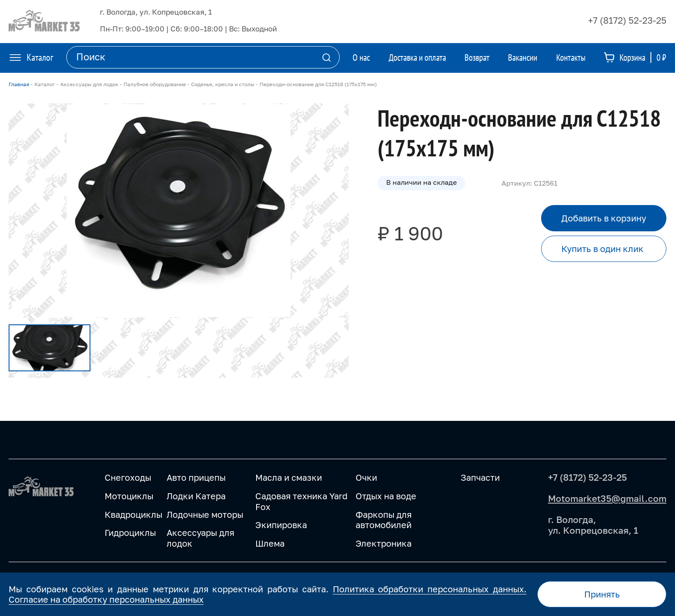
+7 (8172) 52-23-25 (627, 20)
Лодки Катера (196, 496)
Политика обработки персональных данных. (430, 589)
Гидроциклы (130, 532)
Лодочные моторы (205, 514)
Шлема (270, 543)
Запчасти (480, 477)
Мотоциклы (129, 496)
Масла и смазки (289, 477)
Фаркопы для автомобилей (384, 520)
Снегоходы (128, 477)
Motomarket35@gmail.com (607, 498)
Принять (602, 594)
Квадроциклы (133, 514)
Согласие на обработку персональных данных (106, 599)
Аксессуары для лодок (200, 538)
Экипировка (281, 525)
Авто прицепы (196, 477)
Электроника (384, 543)
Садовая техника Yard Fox (301, 501)
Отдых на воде (386, 496)
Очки (366, 477)
